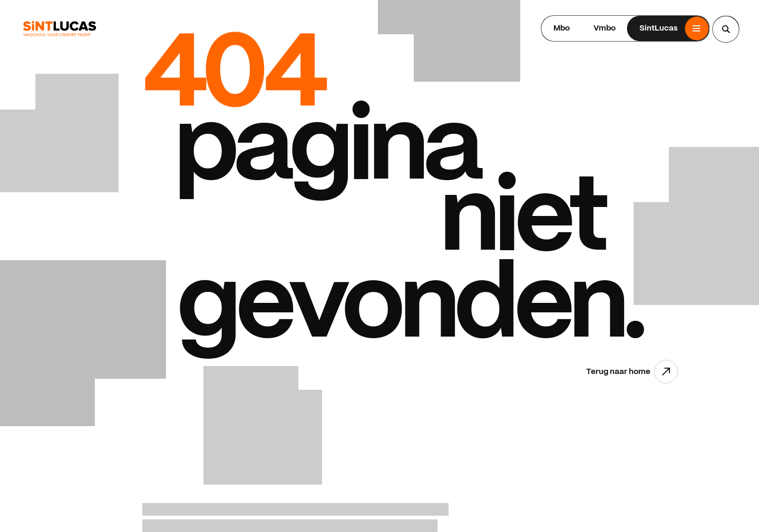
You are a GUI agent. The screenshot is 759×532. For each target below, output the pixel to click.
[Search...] (726, 29)
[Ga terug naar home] (60, 29)
